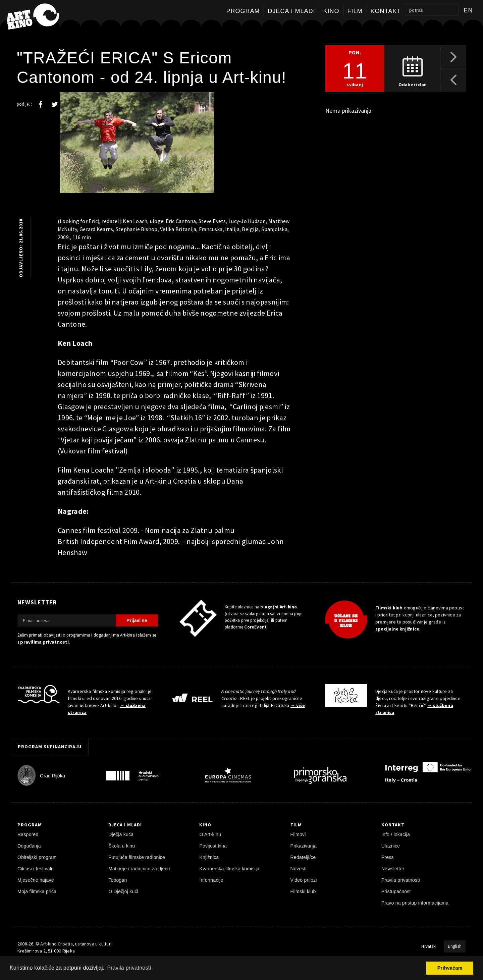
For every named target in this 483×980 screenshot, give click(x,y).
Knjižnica (209, 857)
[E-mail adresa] (67, 620)
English (455, 946)
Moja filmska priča (37, 891)
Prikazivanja (304, 846)
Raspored (28, 834)
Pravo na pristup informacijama (415, 903)
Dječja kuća (121, 834)
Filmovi (298, 834)
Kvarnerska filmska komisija (229, 869)
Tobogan (118, 880)
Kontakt (386, 11)
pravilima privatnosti (44, 642)
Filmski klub (389, 608)
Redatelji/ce (303, 857)
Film (355, 11)
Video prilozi (304, 880)
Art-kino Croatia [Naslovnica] (56, 944)
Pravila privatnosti (401, 880)
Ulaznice (391, 846)
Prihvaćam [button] (450, 968)
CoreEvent (255, 627)
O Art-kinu (210, 834)
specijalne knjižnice (397, 629)
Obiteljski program (37, 857)
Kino (331, 11)
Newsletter (393, 869)
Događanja (29, 846)
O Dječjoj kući (123, 891)
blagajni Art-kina (279, 607)
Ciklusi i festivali (35, 869)
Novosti (299, 869)
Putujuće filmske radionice (137, 857)
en (468, 10)
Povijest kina (213, 846)
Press (388, 857)
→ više (298, 705)
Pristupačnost (396, 891)
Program (243, 11)
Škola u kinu (122, 846)
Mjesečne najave (36, 880)
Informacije (211, 880)
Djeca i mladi (291, 11)
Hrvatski (429, 946)
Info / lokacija (396, 834)
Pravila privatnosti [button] (129, 968)
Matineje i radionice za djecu (139, 869)
